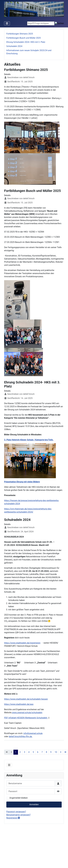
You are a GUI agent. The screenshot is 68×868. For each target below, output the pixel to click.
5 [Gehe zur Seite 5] (33, 752)
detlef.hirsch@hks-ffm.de (21, 736)
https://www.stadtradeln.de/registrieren (22, 643)
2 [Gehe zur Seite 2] (20, 752)
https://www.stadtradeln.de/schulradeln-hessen (26, 699)
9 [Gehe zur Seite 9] (51, 752)
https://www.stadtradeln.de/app (19, 704)
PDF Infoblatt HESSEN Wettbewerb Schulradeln (26, 718)
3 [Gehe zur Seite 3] (24, 752)
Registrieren (13, 818)
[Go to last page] (65, 752)
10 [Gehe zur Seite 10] (56, 752)
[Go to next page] (61, 752)
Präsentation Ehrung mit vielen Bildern (22, 482)
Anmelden (34, 804)
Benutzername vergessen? (18, 815)
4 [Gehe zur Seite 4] (29, 752)
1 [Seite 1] (16, 752)
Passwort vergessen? (16, 812)
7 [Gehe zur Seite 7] (42, 752)
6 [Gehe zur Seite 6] (38, 752)
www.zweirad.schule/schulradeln (27, 713)
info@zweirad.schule (33, 733)
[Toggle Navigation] (7, 23)
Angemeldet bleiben (19, 798)
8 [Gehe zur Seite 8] (46, 752)
